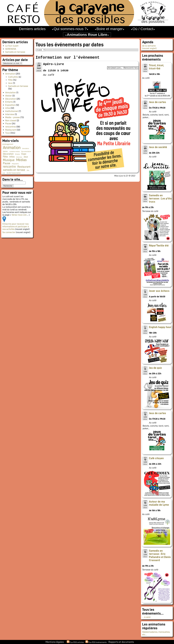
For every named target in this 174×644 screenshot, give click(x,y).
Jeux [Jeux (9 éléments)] (26, 157)
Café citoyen (156, 458)
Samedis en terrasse (15, 52)
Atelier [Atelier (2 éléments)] (5, 151)
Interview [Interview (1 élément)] (19, 157)
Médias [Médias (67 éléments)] (21, 160)
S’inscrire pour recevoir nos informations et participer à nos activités (16, 226)
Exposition (10, 105)
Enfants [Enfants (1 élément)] (18, 154)
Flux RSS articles (77, 642)
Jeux (10, 83)
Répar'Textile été (159, 246)
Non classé (11, 120)
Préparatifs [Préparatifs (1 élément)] (15, 164)
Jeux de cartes (157, 102)
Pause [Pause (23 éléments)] (7, 163)
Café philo (13, 77)
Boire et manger (110, 29)
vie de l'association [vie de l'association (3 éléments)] (14, 173)
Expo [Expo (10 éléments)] (24, 154)
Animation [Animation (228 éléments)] (12, 148)
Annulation (10, 92)
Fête (10, 80)
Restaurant (11, 130)
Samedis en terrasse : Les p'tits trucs (160, 199)
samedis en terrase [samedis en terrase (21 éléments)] (14, 170)
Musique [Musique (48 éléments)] (9, 160)
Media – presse (13, 117)
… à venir (146, 617)
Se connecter (9, 232)
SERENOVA (11, 49)
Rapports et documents (121, 642)
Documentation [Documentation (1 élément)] (26, 152)
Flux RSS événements (97, 642)
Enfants (9, 102)
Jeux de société (158, 147)
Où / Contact (143, 29)
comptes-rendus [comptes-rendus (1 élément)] (15, 152)
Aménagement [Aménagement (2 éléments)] (8, 144)
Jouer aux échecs (159, 291)
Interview (10, 114)
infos (8, 108)
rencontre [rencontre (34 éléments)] (9, 167)
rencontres (11, 127)
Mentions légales (55, 642)
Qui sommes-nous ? (70, 29)
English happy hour (160, 327)
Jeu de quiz (155, 368)
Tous (8, 133)
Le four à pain (12, 46)
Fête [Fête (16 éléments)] (5, 157)
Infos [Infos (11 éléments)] (12, 157)
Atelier (8, 96)
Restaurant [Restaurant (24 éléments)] (24, 167)
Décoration (11, 99)
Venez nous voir (19, 215)
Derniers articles (32, 29)
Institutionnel (12, 111)
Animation (10, 74)
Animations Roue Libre (87, 35)
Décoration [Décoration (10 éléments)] (8, 154)
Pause (8, 123)
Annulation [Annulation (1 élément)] (26, 149)
